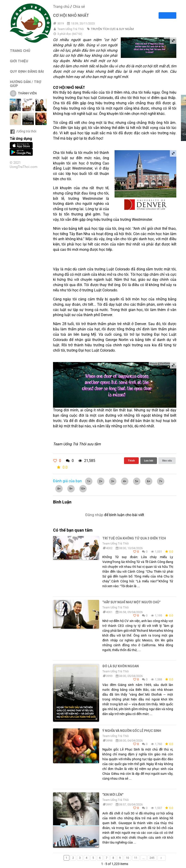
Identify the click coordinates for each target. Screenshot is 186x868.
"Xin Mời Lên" (113, 795)
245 (152, 858)
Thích (131, 461)
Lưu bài (149, 461)
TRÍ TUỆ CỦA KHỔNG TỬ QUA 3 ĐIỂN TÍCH (134, 538)
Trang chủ (61, 7)
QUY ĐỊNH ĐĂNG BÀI (27, 71)
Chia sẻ (79, 7)
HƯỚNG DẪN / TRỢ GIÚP (26, 84)
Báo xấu (167, 461)
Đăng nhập (94, 515)
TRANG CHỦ (20, 51)
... (143, 858)
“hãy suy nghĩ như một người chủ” (131, 602)
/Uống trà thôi (23, 131)
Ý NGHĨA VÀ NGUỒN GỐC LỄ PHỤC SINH (132, 731)
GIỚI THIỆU (19, 61)
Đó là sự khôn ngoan (121, 666)
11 (136, 858)
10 (127, 858)
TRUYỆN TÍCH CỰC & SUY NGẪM (112, 29)
